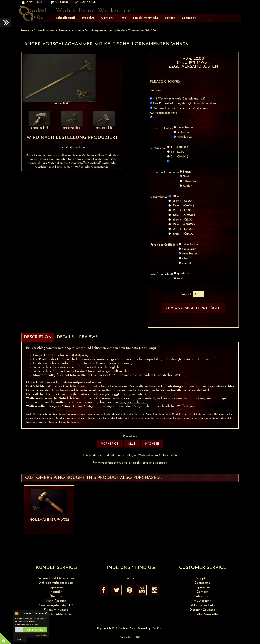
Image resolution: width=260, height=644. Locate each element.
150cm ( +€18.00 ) (183, 225)
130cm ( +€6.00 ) (183, 206)
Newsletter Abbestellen (56, 614)
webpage (161, 463)
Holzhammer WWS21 (49, 520)
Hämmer (65, 31)
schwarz (187, 258)
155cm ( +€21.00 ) (183, 229)
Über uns (56, 596)
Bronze (187, 172)
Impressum (56, 587)
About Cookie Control (16, 613)
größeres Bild (39, 127)
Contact (202, 592)
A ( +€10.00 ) (179, 147)
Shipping (202, 578)
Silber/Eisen (191, 181)
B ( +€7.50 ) (178, 152)
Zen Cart (157, 628)
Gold (186, 177)
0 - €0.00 (59, 2)
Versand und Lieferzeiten (56, 578)
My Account (202, 601)
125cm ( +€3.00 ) (183, 201)
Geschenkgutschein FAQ (56, 605)
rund (180, 278)
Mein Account (56, 601)
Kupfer (187, 186)
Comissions (202, 583)
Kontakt (56, 592)
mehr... (20, 639)
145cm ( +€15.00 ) (183, 220)
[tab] (103, 335)
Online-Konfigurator (87, 406)
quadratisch (185, 274)
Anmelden (33, 2)
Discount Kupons (56, 610)
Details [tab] (65, 337)
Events (129, 578)
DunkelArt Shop (127, 628)
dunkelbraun (185, 128)
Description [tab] (38, 337)
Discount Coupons (202, 610)
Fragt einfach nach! (133, 402)
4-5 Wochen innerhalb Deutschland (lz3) (179, 99)
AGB (138, 637)
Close (46, 613)
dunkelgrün (189, 249)
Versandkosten (200, 67)
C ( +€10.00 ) (179, 157)
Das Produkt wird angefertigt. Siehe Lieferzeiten (184, 103)
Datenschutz (126, 637)
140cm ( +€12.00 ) (183, 215)
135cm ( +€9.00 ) (183, 211)
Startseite (27, 31)
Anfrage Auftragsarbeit (56, 583)
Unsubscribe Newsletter (202, 614)
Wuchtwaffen (46, 31)
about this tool (42, 635)
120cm (175, 196)
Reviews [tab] (88, 337)
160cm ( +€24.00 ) (184, 234)
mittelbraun (184, 137)
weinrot (187, 263)
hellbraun (183, 132)
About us (202, 596)
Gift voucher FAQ (202, 605)
